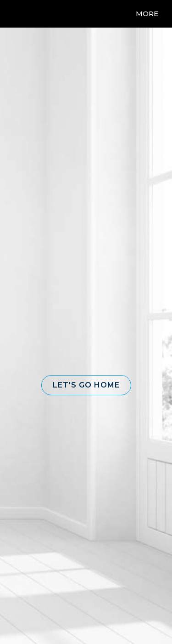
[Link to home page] (26, 14)
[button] (86, 385)
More (147, 14)
